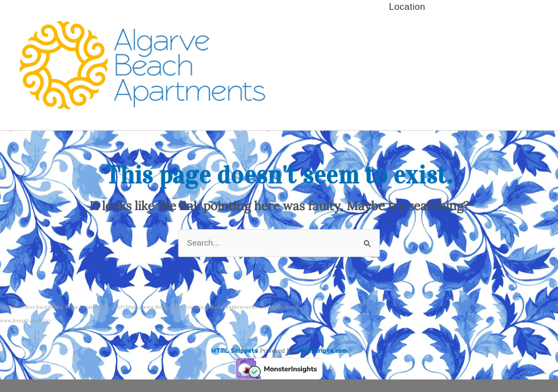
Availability (407, 14)
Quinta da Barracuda (407, 33)
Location (407, 91)
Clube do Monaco (407, 52)
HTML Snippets (235, 351)
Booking (407, 71)
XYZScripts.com (323, 351)
